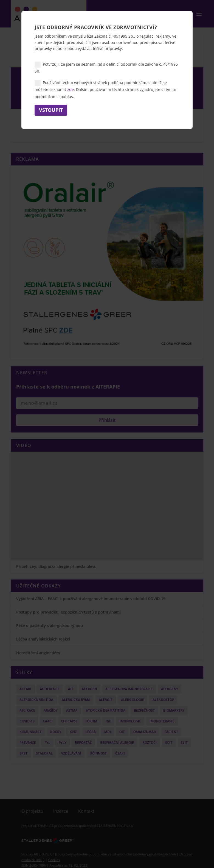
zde (71, 89)
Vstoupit (51, 110)
